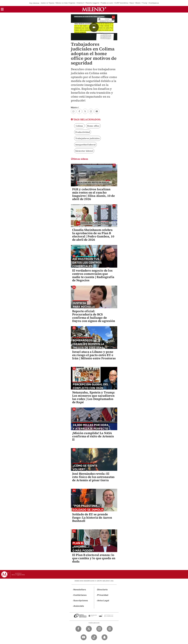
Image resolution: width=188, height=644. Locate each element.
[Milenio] (94, 9)
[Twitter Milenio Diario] (89, 629)
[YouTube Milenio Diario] (84, 637)
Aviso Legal (103, 601)
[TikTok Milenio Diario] (94, 637)
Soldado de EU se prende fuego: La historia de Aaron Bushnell (92, 518)
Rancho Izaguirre (93, 3)
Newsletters (80, 590)
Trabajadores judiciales (88, 138)
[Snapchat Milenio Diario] (105, 637)
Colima (79, 126)
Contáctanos (80, 595)
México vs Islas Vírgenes (66, 3)
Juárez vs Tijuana (47, 3)
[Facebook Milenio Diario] (78, 629)
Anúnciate (79, 606)
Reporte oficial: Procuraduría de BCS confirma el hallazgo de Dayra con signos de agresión (94, 316)
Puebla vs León (107, 3)
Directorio (102, 590)
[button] (2, 10)
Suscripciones (81, 601)
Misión (138, 3)
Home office (93, 126)
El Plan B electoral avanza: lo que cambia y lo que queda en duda (94, 558)
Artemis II (81, 3)
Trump (145, 3)
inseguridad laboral (86, 145)
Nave (132, 3)
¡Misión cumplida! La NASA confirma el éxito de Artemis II (93, 436)
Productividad (83, 132)
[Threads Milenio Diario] (110, 629)
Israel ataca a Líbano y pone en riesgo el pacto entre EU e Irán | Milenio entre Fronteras (94, 355)
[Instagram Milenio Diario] (99, 629)
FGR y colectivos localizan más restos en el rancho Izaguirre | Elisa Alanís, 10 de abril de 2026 (93, 194)
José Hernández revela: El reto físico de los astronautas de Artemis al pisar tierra (93, 477)
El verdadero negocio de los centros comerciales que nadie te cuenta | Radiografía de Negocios (93, 275)
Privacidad (103, 595)
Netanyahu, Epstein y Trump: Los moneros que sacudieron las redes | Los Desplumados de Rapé (94, 397)
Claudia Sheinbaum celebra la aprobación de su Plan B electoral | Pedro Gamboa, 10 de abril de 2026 (93, 235)
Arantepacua (154, 3)
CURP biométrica (121, 3)
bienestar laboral (84, 151)
